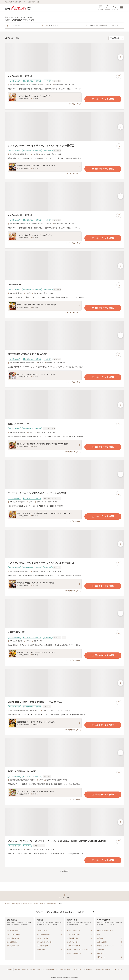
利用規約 (17, 970)
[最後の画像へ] (121, 57)
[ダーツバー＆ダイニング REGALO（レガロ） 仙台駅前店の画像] (64, 474)
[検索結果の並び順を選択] (116, 38)
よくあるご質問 (117, 970)
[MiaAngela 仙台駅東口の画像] (64, 57)
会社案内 (10, 970)
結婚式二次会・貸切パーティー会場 (45, 904)
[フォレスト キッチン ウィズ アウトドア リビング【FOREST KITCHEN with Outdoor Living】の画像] (64, 822)
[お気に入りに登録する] (119, 76)
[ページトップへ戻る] (64, 896)
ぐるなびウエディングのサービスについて (97, 970)
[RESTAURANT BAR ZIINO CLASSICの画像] (64, 335)
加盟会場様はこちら (66, 970)
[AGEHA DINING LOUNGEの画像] (64, 752)
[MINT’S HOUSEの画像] (64, 613)
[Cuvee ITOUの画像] (64, 266)
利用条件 (25, 970)
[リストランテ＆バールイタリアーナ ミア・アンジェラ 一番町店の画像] (64, 127)
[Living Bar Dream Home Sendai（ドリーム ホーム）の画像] (64, 683)
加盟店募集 (78, 970)
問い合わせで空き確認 (103, 656)
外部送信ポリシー (52, 970)
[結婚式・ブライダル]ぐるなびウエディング (18, 904)
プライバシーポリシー (37, 970)
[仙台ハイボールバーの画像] (64, 405)
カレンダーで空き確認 (103, 99)
